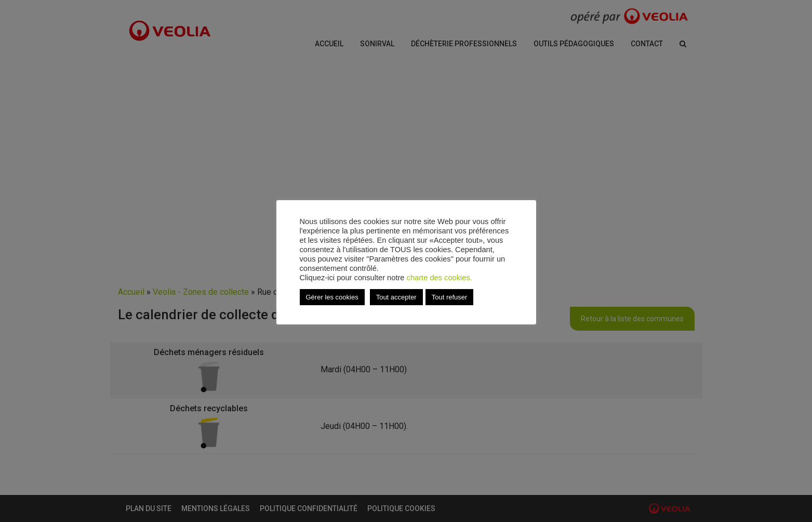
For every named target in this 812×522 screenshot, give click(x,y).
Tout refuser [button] (450, 297)
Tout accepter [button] (396, 297)
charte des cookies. (440, 278)
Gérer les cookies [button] (332, 297)
